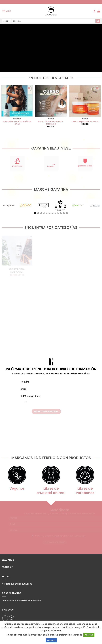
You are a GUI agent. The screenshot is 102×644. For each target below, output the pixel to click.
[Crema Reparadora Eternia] (85, 101)
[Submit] (98, 21)
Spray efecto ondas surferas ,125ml (17, 123)
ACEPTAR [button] (89, 635)
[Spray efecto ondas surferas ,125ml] (17, 101)
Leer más (77, 635)
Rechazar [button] (51, 640)
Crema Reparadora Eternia (85, 122)
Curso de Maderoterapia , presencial (51, 123)
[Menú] (6, 11)
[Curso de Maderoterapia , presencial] (51, 101)
